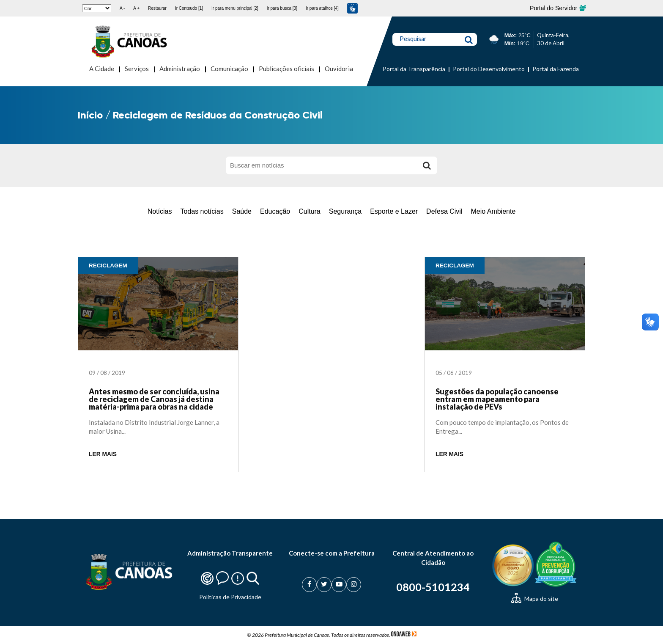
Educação (275, 211)
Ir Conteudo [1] (189, 8)
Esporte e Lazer (394, 211)
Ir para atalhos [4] (322, 8)
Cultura (310, 211)
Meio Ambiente (493, 211)
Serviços (137, 69)
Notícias (160, 211)
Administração (180, 69)
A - (122, 8)
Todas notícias (202, 211)
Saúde (242, 211)
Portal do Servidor (558, 8)
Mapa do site (535, 599)
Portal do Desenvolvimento (489, 69)
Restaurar (157, 8)
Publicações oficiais (286, 69)
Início (90, 115)
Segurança (345, 211)
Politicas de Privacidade (230, 597)
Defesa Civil (444, 211)
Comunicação (229, 69)
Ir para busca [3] (282, 8)
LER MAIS (103, 454)
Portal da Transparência (414, 69)
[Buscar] (427, 165)
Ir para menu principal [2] (235, 8)
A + (136, 8)
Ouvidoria (339, 69)
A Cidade (102, 69)
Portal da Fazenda (556, 69)
